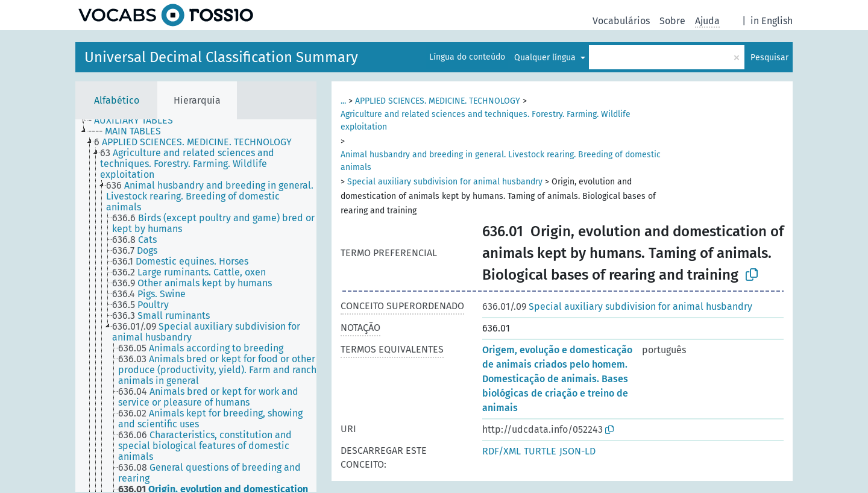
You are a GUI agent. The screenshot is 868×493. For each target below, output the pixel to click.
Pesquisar (769, 58)
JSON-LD (577, 451)
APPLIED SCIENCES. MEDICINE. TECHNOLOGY (438, 101)
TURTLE (540, 451)
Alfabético (117, 100)
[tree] (196, 306)
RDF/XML (502, 451)
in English (772, 21)
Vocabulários (621, 21)
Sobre (672, 21)
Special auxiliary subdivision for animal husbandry (445, 182)
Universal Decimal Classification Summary (221, 57)
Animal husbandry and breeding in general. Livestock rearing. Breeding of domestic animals (501, 161)
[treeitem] (136, 121)
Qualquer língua (546, 58)
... (343, 101)
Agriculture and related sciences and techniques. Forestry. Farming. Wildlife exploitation (486, 121)
